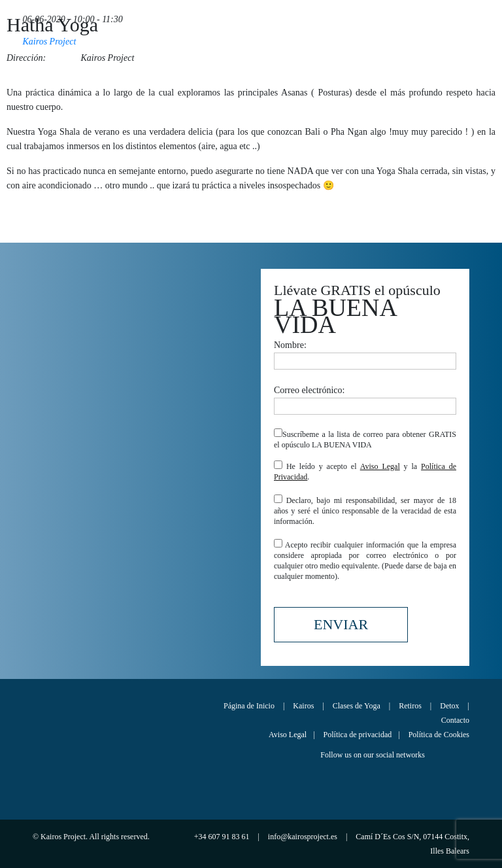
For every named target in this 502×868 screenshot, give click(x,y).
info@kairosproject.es (304, 837)
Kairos (303, 706)
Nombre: (365, 353)
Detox (449, 706)
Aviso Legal (380, 466)
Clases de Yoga (357, 706)
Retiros (410, 706)
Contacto (455, 720)
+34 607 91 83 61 (223, 837)
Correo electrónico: (365, 398)
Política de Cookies (439, 735)
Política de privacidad (358, 735)
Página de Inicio (249, 706)
